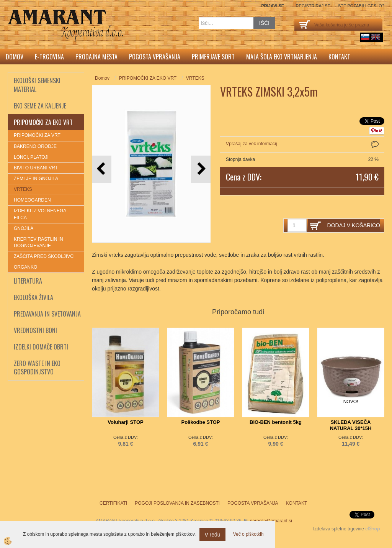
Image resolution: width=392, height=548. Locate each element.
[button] (201, 169)
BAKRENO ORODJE (35, 146)
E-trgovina (49, 57)
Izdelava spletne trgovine (339, 529)
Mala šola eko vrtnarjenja (282, 57)
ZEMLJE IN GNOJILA (36, 179)
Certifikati (113, 503)
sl (365, 37)
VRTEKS (23, 189)
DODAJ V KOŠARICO (354, 225)
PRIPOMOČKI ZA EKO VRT (148, 78)
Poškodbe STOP (201, 422)
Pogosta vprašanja (155, 57)
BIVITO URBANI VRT (36, 168)
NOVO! (351, 402)
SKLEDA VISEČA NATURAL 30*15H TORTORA (351, 428)
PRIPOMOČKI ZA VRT (37, 135)
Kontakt (339, 57)
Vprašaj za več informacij (251, 144)
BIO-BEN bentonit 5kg (276, 422)
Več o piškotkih (248, 534)
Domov (15, 57)
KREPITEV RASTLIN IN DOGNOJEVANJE (38, 242)
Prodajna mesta (96, 57)
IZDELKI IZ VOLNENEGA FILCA (40, 214)
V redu (212, 535)
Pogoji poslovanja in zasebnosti (177, 503)
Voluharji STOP (125, 422)
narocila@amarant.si (271, 521)
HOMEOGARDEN (32, 200)
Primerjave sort (213, 57)
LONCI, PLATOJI (31, 157)
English (376, 37)
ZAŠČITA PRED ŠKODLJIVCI (44, 256)
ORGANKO (25, 267)
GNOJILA (24, 228)
